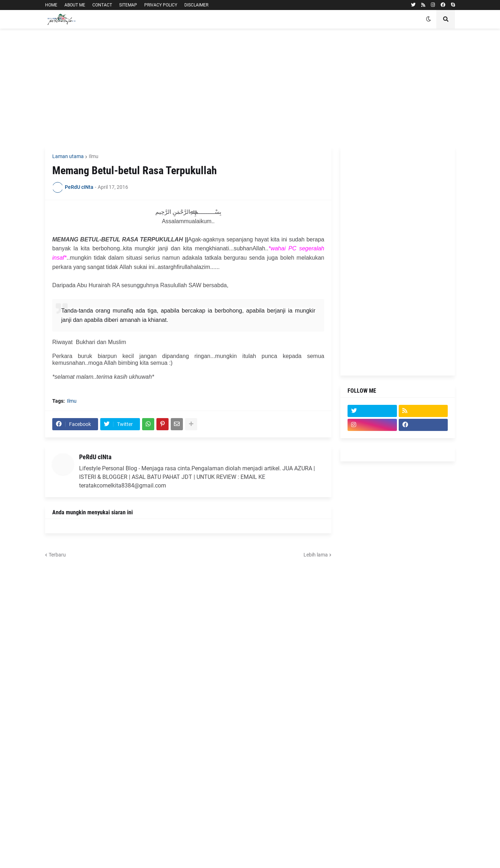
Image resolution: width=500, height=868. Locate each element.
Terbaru (57, 555)
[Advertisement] (250, 88)
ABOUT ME (75, 5)
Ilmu (94, 156)
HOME (51, 5)
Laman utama (68, 156)
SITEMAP (128, 5)
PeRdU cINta (95, 457)
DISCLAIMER (196, 5)
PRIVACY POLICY (161, 5)
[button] (428, 19)
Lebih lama (316, 555)
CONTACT (102, 5)
